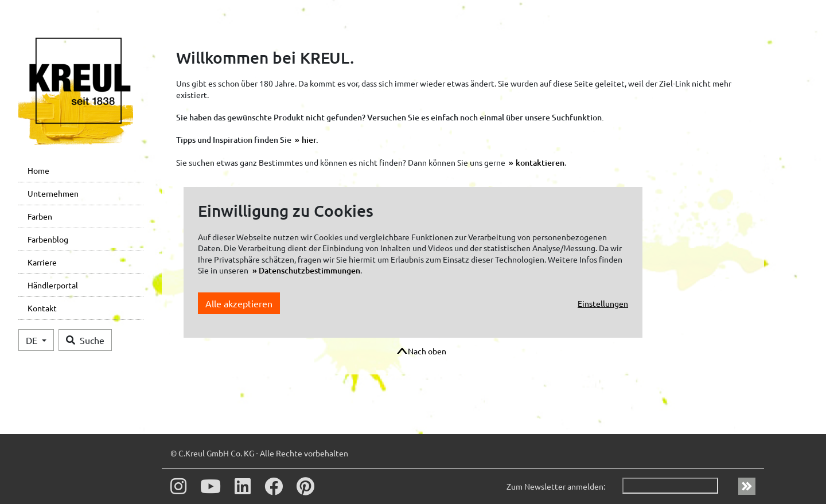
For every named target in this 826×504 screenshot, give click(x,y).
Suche (85, 340)
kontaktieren (540, 163)
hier (309, 140)
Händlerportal (53, 285)
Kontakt (42, 308)
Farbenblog (48, 239)
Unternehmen (53, 193)
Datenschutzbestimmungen (309, 270)
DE (33, 340)
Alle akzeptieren (239, 303)
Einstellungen (603, 303)
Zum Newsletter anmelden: (556, 486)
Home (38, 170)
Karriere (42, 262)
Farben (40, 216)
